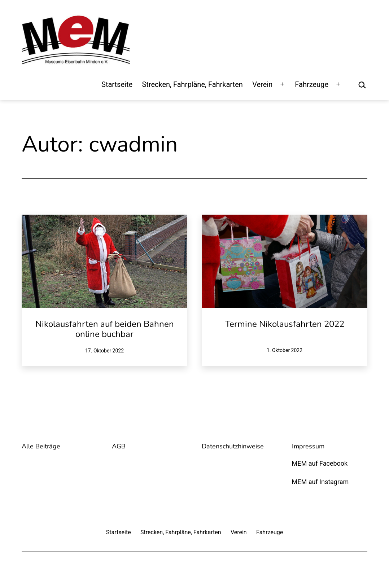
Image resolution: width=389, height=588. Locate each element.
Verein (262, 84)
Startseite (117, 84)
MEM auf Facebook (320, 463)
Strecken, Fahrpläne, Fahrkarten (192, 84)
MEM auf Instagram (320, 482)
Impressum (308, 446)
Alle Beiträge (41, 446)
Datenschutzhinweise (233, 446)
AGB (119, 446)
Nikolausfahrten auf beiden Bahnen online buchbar (105, 329)
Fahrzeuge (312, 84)
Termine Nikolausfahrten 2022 (285, 324)
